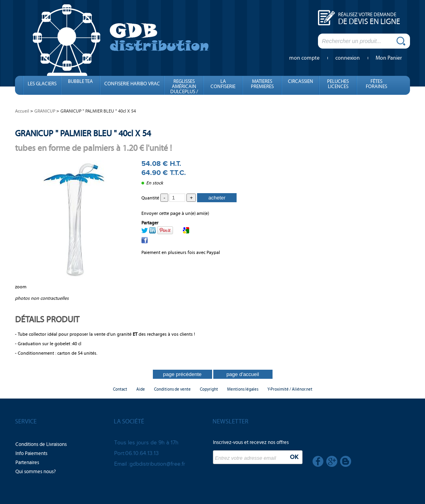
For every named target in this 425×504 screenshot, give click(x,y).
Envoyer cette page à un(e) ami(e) (175, 213)
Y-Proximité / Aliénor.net (290, 389)
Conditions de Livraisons (41, 444)
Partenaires (27, 463)
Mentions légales (243, 389)
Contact (120, 389)
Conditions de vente (172, 389)
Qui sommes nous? (36, 472)
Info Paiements (31, 453)
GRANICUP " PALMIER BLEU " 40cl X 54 (83, 133)
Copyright (209, 389)
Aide (141, 389)
